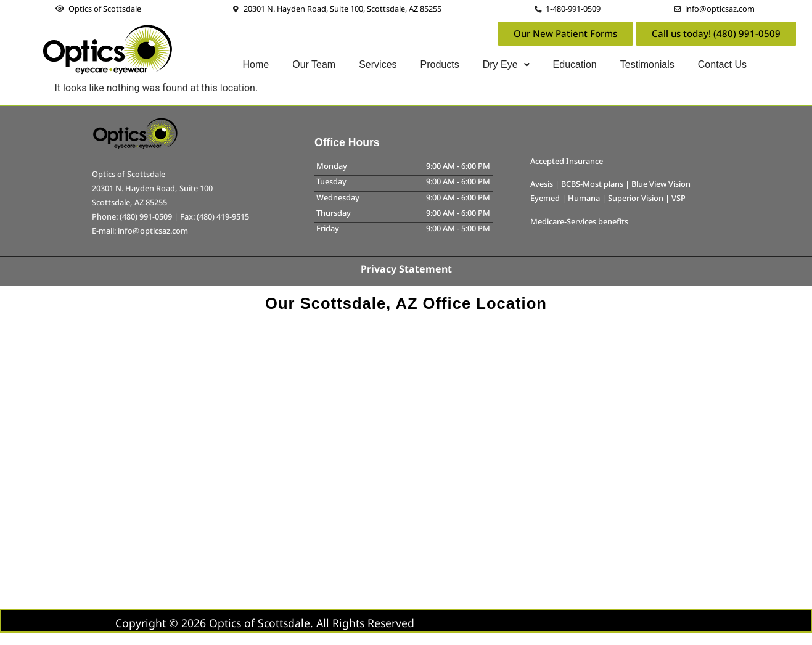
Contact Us (722, 64)
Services (378, 64)
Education (575, 64)
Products (440, 64)
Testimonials (647, 64)
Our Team (314, 64)
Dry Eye (506, 64)
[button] (506, 65)
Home (256, 64)
